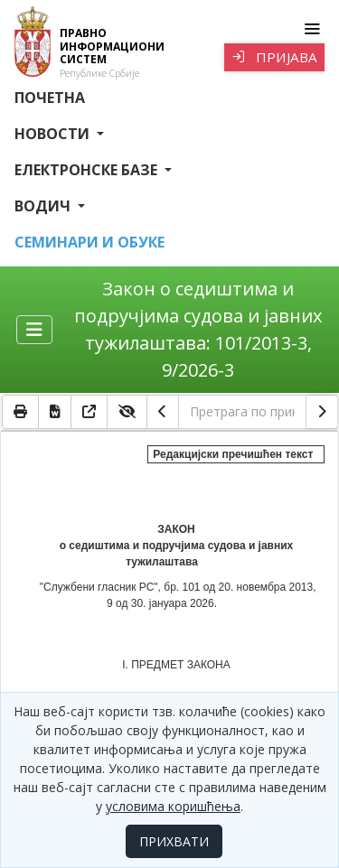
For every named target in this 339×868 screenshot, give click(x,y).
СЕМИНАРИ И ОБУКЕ (89, 242)
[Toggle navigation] (311, 29)
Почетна (50, 98)
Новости (54, 134)
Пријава (274, 57)
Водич (44, 206)
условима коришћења (173, 806)
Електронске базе (88, 170)
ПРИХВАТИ (174, 841)
